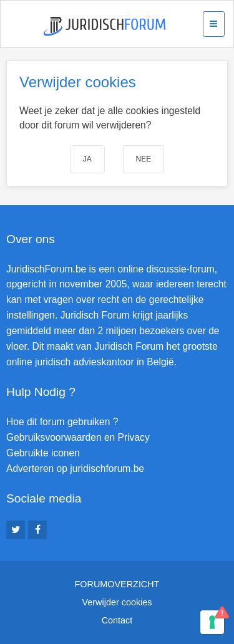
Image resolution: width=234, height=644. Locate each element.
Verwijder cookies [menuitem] (117, 602)
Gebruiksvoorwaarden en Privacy (78, 437)
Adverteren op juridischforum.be (75, 469)
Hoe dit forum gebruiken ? (62, 422)
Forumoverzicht (117, 584)
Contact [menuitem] (117, 620)
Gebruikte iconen (43, 453)
